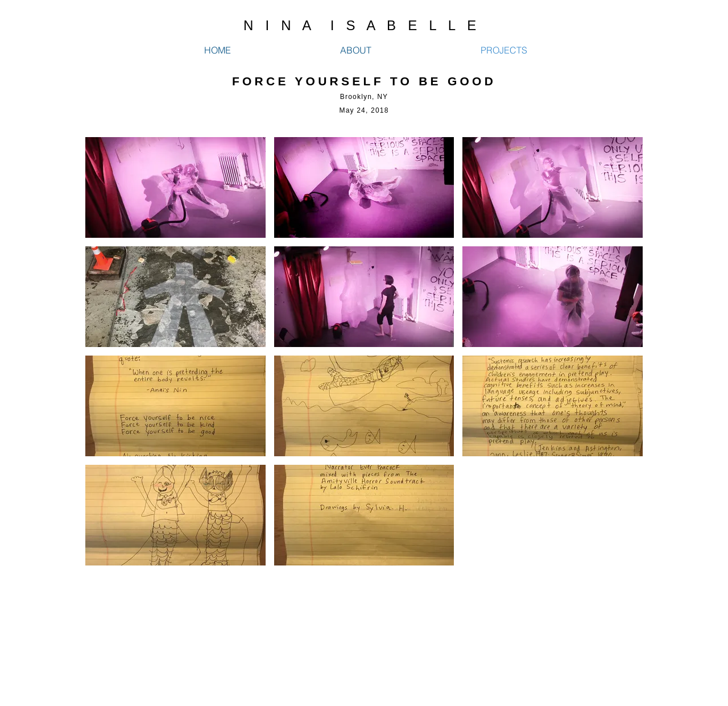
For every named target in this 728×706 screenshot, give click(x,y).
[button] (175, 187)
